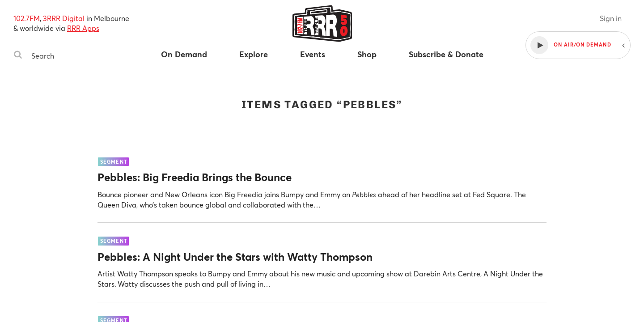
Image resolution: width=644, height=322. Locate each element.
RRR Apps (83, 28)
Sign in (611, 18)
